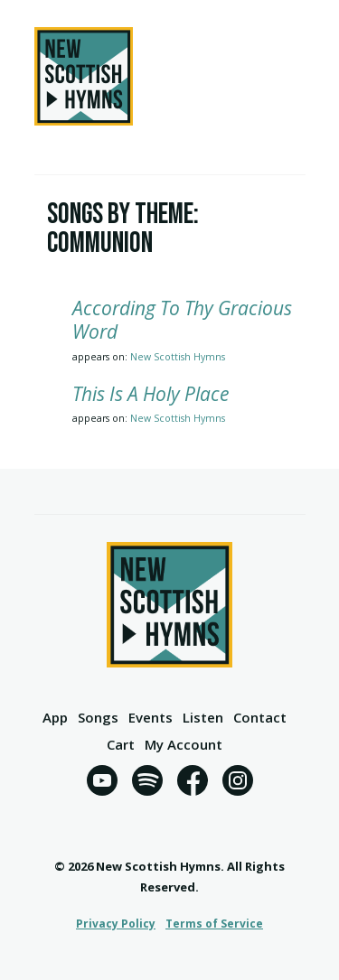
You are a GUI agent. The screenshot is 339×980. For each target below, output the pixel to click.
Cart (121, 746)
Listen (203, 719)
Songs (98, 719)
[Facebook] (193, 784)
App (55, 719)
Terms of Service (214, 924)
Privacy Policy (116, 924)
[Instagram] (238, 784)
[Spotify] (147, 784)
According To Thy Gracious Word (182, 320)
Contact (260, 719)
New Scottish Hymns (178, 357)
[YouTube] (102, 784)
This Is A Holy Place (151, 394)
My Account (184, 746)
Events (151, 719)
